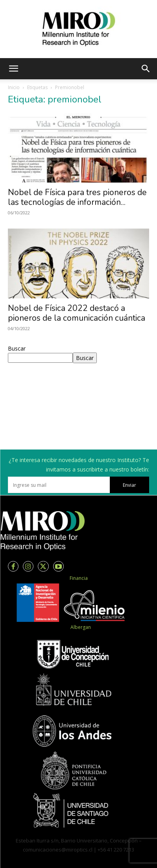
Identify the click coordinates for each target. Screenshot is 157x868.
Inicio (14, 87)
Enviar (129, 485)
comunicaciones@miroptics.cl (58, 850)
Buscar (17, 348)
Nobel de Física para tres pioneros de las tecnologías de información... (77, 197)
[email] (59, 485)
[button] (13, 69)
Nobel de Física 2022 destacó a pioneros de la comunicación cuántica (77, 313)
